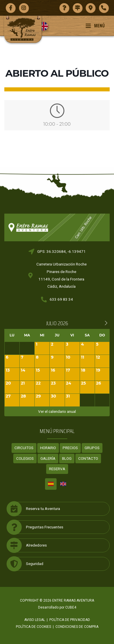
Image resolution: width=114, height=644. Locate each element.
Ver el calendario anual (57, 411)
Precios (70, 448)
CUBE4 (71, 607)
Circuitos (24, 448)
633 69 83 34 (61, 299)
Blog (67, 458)
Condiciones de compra (77, 627)
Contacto (88, 458)
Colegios (25, 458)
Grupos (92, 448)
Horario (48, 448)
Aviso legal (35, 620)
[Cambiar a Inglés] (46, 26)
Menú (95, 26)
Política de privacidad (70, 620)
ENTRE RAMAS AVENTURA (73, 600)
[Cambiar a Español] (51, 484)
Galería (48, 458)
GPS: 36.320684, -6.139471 (61, 251)
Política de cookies (33, 627)
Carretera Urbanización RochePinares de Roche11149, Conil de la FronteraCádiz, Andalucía (61, 275)
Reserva (57, 469)
